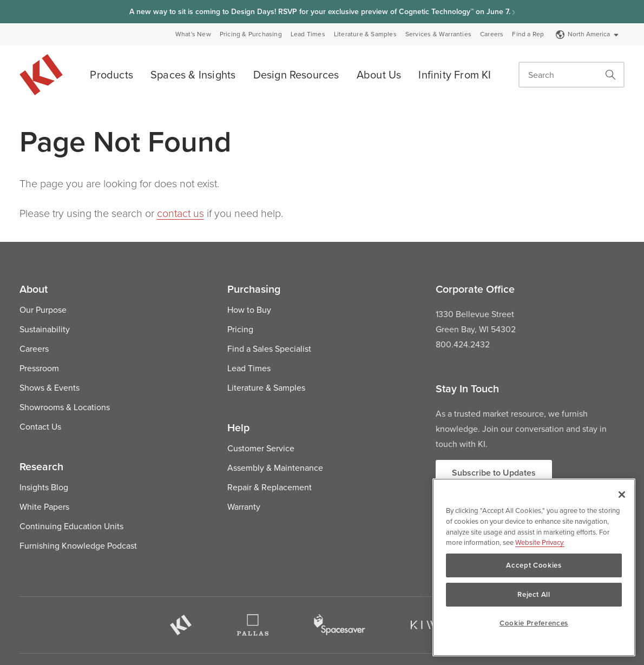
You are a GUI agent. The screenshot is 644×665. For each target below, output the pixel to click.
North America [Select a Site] (587, 34)
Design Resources (296, 74)
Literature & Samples (365, 34)
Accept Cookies (534, 565)
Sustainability (45, 329)
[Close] (622, 495)
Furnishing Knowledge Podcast (78, 545)
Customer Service (261, 448)
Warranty (244, 506)
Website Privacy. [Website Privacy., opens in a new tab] (540, 542)
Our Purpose (43, 310)
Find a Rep (528, 34)
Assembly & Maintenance (275, 468)
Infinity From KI (455, 74)
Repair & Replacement (270, 487)
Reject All (534, 594)
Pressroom (39, 368)
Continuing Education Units (71, 526)
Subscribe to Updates (494, 473)
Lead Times (308, 34)
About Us (379, 74)
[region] (534, 567)
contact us (180, 213)
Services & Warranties (438, 34)
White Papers (44, 506)
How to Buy (249, 310)
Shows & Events (50, 387)
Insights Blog (44, 487)
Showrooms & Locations (65, 407)
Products (111, 74)
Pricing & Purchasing (251, 34)
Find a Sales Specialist (269, 348)
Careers (492, 34)
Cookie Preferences (534, 623)
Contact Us (40, 426)
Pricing (240, 329)
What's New (193, 34)
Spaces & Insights (193, 74)
